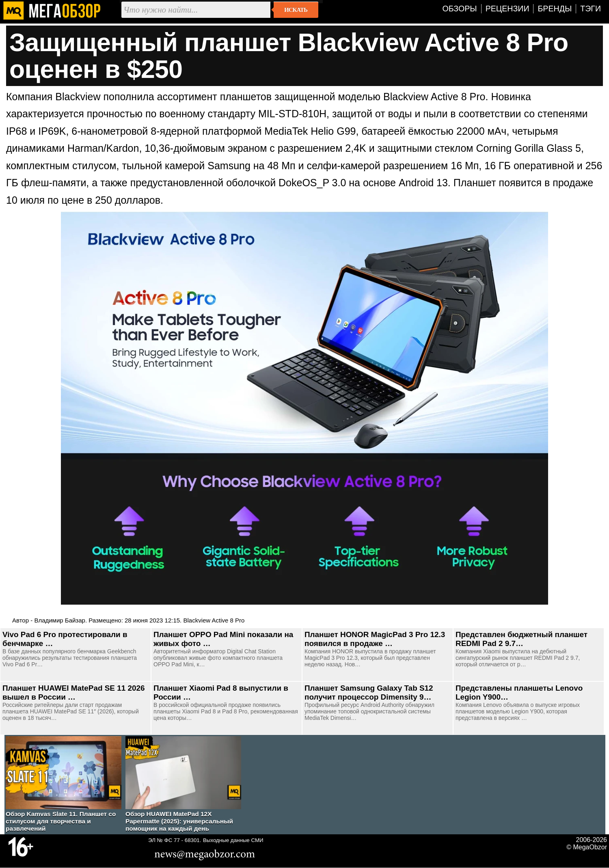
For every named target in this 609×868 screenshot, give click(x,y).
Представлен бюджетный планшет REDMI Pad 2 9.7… (522, 639)
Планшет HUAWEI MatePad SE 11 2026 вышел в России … (73, 692)
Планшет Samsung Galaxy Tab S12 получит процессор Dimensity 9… (369, 692)
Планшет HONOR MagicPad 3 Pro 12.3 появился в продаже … (375, 639)
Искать (296, 10)
